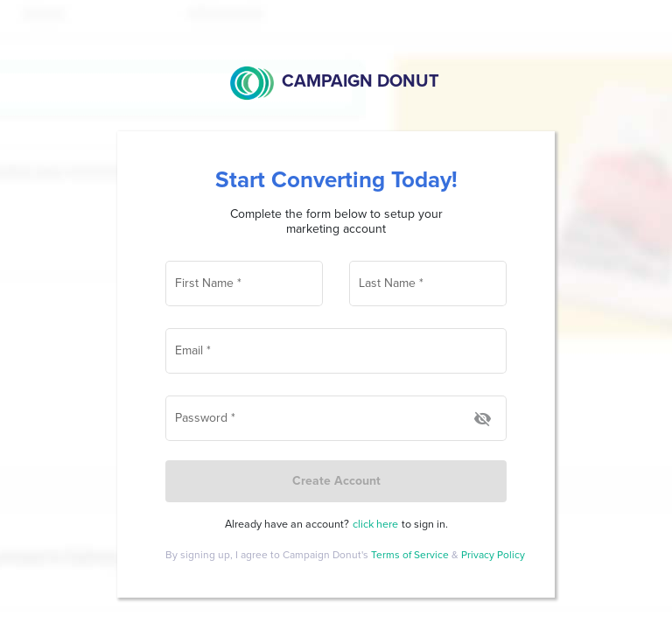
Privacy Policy (493, 555)
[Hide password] (483, 420)
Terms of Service (411, 555)
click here (375, 524)
